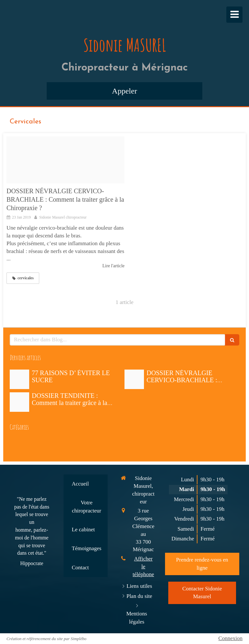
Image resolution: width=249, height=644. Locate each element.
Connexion (230, 638)
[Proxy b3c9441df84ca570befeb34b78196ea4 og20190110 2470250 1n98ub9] (19, 402)
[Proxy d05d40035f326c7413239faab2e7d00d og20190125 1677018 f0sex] (19, 379)
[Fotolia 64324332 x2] (65, 160)
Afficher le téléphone (143, 567)
